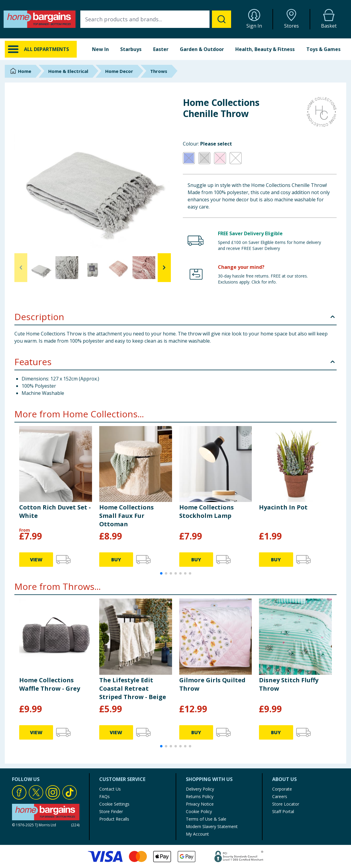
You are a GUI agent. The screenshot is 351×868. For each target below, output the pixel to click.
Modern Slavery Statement (212, 826)
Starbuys (131, 49)
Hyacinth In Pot (283, 507)
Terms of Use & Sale (206, 819)
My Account (197, 834)
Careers (280, 796)
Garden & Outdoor (202, 49)
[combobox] (156, 19)
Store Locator (286, 804)
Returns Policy (200, 796)
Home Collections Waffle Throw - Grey (50, 684)
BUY (116, 560)
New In (100, 49)
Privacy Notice (200, 804)
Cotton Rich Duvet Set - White (55, 511)
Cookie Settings (114, 804)
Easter (161, 49)
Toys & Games (323, 49)
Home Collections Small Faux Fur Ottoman (126, 516)
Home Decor (119, 71)
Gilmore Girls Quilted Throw (212, 684)
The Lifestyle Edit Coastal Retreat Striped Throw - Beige (133, 688)
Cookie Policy (199, 811)
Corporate (282, 789)
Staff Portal (283, 811)
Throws (159, 71)
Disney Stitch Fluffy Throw (289, 684)
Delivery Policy (200, 789)
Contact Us (110, 789)
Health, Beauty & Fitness (265, 49)
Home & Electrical (68, 71)
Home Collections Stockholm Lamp (207, 511)
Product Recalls (114, 819)
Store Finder (111, 811)
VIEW (36, 560)
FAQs (104, 796)
